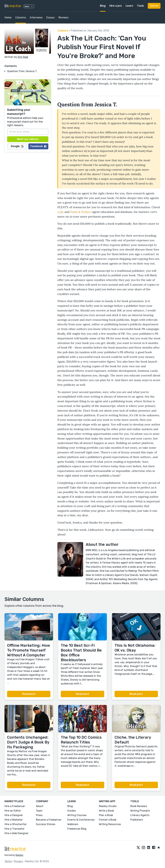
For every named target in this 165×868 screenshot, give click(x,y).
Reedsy (19, 855)
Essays (51, 17)
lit (13, 6)
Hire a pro (116, 6)
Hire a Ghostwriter (16, 824)
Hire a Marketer (14, 820)
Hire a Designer (14, 815)
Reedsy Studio (108, 806)
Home (8, 17)
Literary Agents (140, 815)
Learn (129, 6)
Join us (154, 6)
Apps (29, 6)
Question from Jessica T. (22, 71)
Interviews (36, 17)
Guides (72, 811)
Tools (140, 6)
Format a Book (108, 820)
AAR (60, 212)
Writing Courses (77, 815)
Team (39, 811)
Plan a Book (106, 815)
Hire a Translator (15, 829)
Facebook (38, 146)
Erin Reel (23, 57)
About (40, 806)
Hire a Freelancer (15, 806)
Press (39, 815)
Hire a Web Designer (17, 833)
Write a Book (106, 811)
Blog (103, 6)
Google (17, 146)
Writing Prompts (140, 811)
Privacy (18, 861)
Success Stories (46, 824)
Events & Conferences (81, 820)
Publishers (137, 820)
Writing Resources (110, 824)
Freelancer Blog (77, 829)
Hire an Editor (13, 811)
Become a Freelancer (49, 820)
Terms (8, 861)
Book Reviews (139, 806)
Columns (21, 17)
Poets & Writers (81, 212)
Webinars (73, 824)
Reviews (63, 17)
